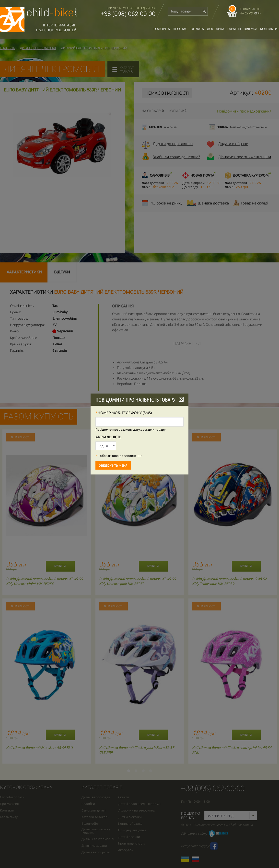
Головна (162, 29)
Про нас (180, 29)
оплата (197, 29)
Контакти (269, 29)
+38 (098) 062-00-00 (128, 14)
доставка (216, 29)
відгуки (250, 29)
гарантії (234, 29)
